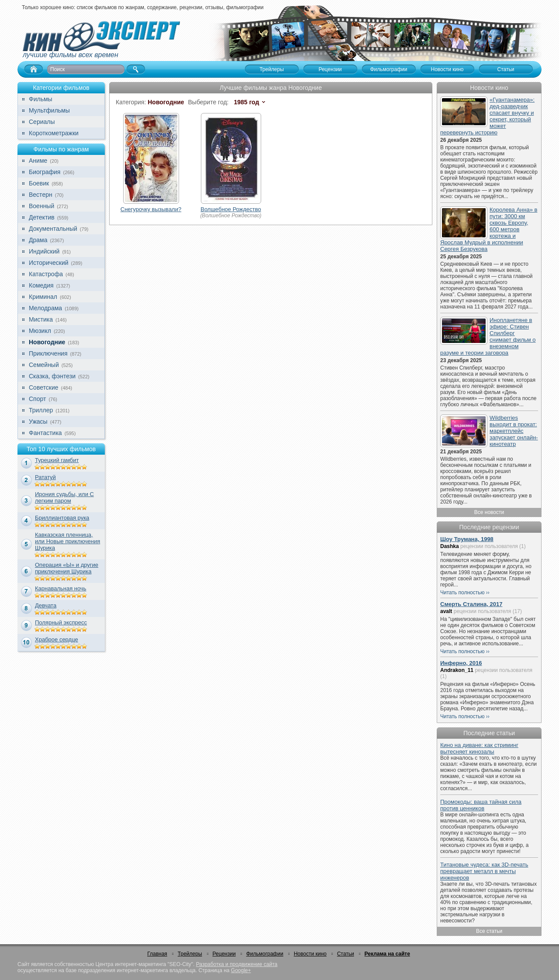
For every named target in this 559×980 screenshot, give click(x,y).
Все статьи (489, 931)
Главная (157, 954)
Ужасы (38, 421)
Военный (41, 206)
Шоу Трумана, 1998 (467, 539)
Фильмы (41, 99)
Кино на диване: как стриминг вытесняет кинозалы (479, 748)
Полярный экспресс (61, 622)
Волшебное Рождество (231, 209)
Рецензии (224, 954)
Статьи (346, 954)
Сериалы (42, 122)
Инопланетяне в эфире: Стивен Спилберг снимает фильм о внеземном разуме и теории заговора (488, 336)
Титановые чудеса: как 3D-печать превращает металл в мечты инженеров (484, 871)
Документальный (53, 229)
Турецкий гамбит (57, 460)
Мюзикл (40, 331)
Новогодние (47, 342)
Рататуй (45, 477)
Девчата (46, 605)
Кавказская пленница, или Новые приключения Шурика (67, 541)
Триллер (41, 410)
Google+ (241, 970)
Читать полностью (462, 593)
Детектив (42, 217)
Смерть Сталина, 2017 (471, 604)
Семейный (44, 365)
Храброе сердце (57, 639)
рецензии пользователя (489, 546)
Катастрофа (46, 274)
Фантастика (45, 433)
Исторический (49, 263)
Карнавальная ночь (61, 588)
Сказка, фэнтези (52, 376)
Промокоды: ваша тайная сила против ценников (481, 805)
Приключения (48, 353)
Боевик (39, 183)
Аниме (38, 161)
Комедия (41, 285)
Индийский (44, 251)
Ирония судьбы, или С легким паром (64, 497)
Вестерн (41, 195)
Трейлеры (190, 954)
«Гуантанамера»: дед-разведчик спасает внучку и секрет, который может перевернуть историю (487, 116)
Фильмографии (265, 954)
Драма (38, 240)
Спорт (37, 399)
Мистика (41, 319)
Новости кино (310, 954)
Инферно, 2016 (461, 663)
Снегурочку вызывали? (151, 209)
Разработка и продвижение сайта (237, 964)
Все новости (489, 512)
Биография (45, 172)
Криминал (43, 297)
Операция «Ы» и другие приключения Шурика (67, 568)
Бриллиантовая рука (62, 518)
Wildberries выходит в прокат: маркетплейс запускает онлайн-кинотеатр (514, 431)
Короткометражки (54, 133)
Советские (43, 387)
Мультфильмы (49, 110)
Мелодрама (45, 308)
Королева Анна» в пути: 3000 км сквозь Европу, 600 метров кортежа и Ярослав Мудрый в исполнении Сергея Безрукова (489, 229)
